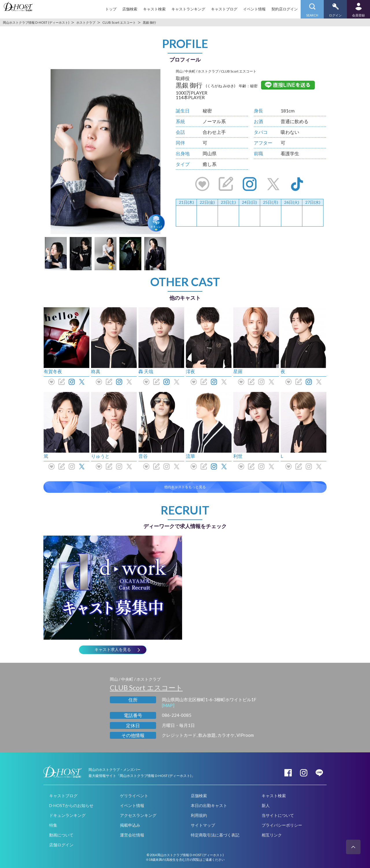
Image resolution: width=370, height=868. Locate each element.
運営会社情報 (132, 835)
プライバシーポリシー (282, 825)
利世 (238, 456)
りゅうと (100, 456)
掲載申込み (130, 825)
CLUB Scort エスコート (146, 687)
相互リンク (272, 835)
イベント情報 (254, 9)
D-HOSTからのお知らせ (71, 805)
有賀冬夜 (53, 371)
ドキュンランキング (67, 815)
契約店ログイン (285, 9)
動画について (61, 835)
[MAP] (168, 705)
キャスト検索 (154, 9)
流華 (190, 456)
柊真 (96, 371)
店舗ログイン (61, 845)
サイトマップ (203, 825)
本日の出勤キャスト (209, 805)
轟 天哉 (146, 371)
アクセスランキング (138, 815)
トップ (111, 9)
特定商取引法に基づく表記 (215, 835)
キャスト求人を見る (113, 649)
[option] (106, 152)
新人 (266, 805)
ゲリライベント (134, 796)
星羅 (238, 371)
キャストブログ (224, 9)
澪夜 (190, 371)
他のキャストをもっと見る (185, 487)
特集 (53, 825)
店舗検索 (130, 9)
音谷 (143, 456)
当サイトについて (278, 815)
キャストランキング (188, 9)
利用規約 (199, 815)
